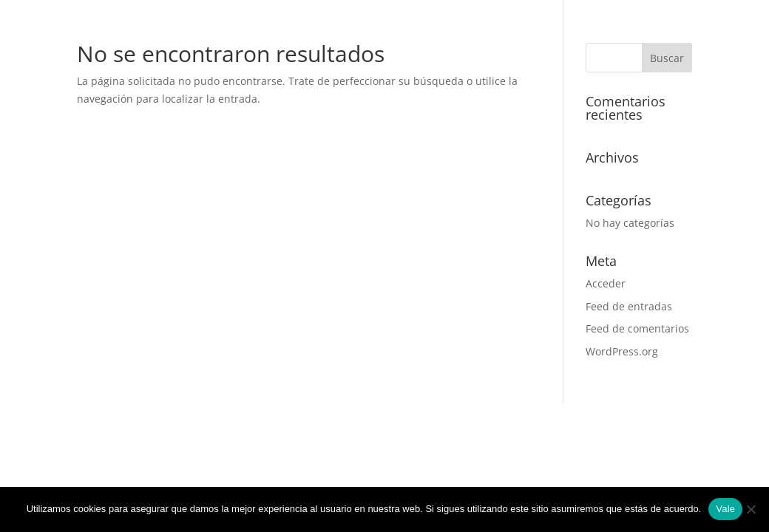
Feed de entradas (629, 306)
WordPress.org (622, 351)
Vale (725, 509)
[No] (751, 509)
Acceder (606, 283)
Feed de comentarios (637, 328)
